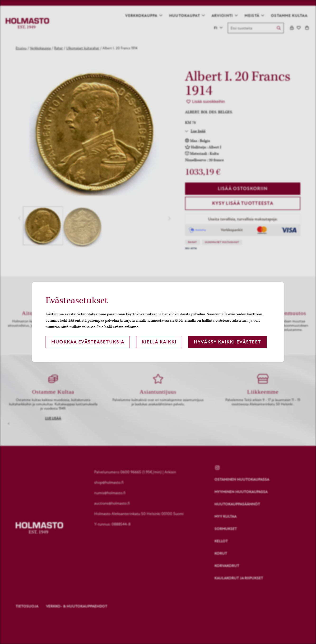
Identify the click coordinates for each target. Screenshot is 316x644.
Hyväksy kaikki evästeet (227, 342)
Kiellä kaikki (159, 342)
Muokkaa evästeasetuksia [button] (88, 342)
